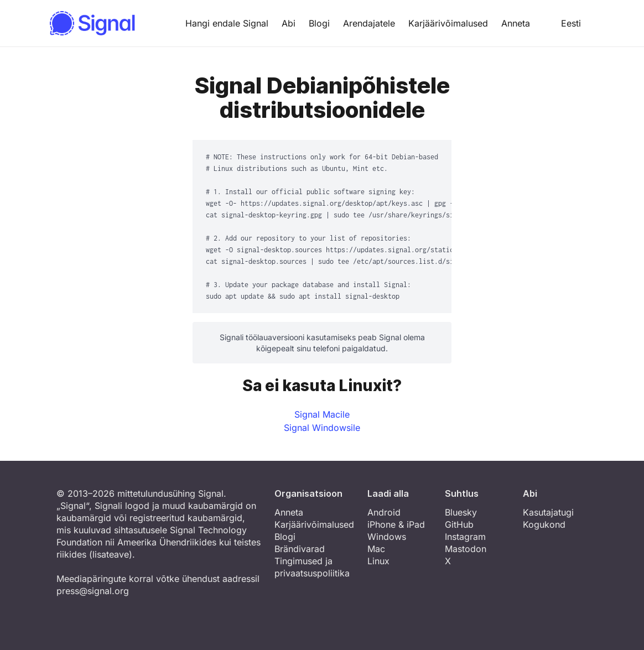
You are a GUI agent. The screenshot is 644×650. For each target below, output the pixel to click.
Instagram (465, 537)
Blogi (319, 23)
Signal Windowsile (322, 428)
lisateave (111, 554)
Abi (289, 23)
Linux (378, 561)
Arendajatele (369, 23)
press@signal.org (93, 591)
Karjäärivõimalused (448, 23)
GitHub (459, 524)
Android (384, 512)
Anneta (516, 23)
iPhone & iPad (396, 524)
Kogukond (544, 524)
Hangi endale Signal (227, 23)
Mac (376, 549)
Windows (387, 537)
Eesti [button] (562, 23)
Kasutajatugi (548, 512)
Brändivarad (300, 549)
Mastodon (466, 549)
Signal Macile (322, 414)
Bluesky (461, 512)
